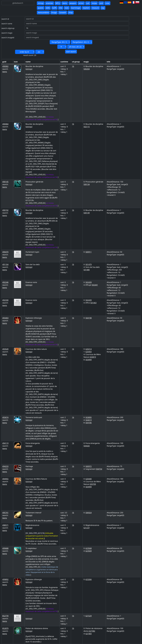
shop (71, 13)
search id (5, 19)
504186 (89, 423)
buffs (54, 8)
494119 (5, 443)
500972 (89, 466)
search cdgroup (8, 28)
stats (67, 8)
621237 (87, 528)
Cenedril (63, 13)
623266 (89, 579)
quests (41, 8)
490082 (5, 66)
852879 (5, 628)
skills (48, 8)
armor (81, 3)
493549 (5, 349)
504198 (89, 318)
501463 (93, 303)
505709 (93, 484)
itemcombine (43, 13)
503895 (89, 417)
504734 (99, 469)
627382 (92, 631)
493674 (5, 417)
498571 (5, 525)
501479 (89, 264)
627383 (89, 634)
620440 (89, 479)
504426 (87, 446)
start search (71, 52)
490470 (5, 252)
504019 (89, 420)
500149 (87, 213)
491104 (5, 264)
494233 (5, 466)
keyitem (86, 8)
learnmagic (76, 8)
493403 (5, 318)
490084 (5, 124)
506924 (89, 513)
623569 (89, 551)
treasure (95, 8)
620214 (89, 349)
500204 (87, 69)
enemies (50, 3)
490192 (5, 210)
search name (7, 24)
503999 (89, 360)
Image (54, 13)
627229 (89, 616)
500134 (87, 184)
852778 (5, 616)
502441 (95, 285)
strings (41, 3)
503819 (93, 357)
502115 (87, 127)
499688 (5, 548)
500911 (89, 252)
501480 (87, 270)
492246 (5, 282)
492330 (5, 300)
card (101, 3)
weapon (73, 3)
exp (103, 8)
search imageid (8, 38)
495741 (5, 513)
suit (88, 3)
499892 (5, 579)
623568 (89, 548)
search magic (7, 33)
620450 (89, 352)
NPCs (58, 3)
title (61, 8)
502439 (89, 282)
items (65, 3)
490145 (5, 182)
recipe (94, 3)
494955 (5, 479)
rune (107, 3)
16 (73, 66)
